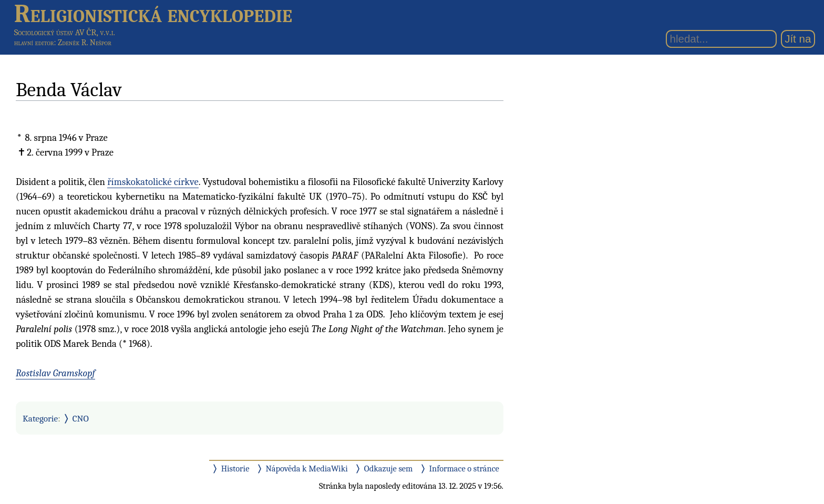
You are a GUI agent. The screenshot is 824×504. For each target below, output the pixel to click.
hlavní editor (34, 43)
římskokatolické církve (153, 182)
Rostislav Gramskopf (55, 373)
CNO (81, 418)
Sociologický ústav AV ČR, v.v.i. (65, 32)
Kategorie (40, 418)
